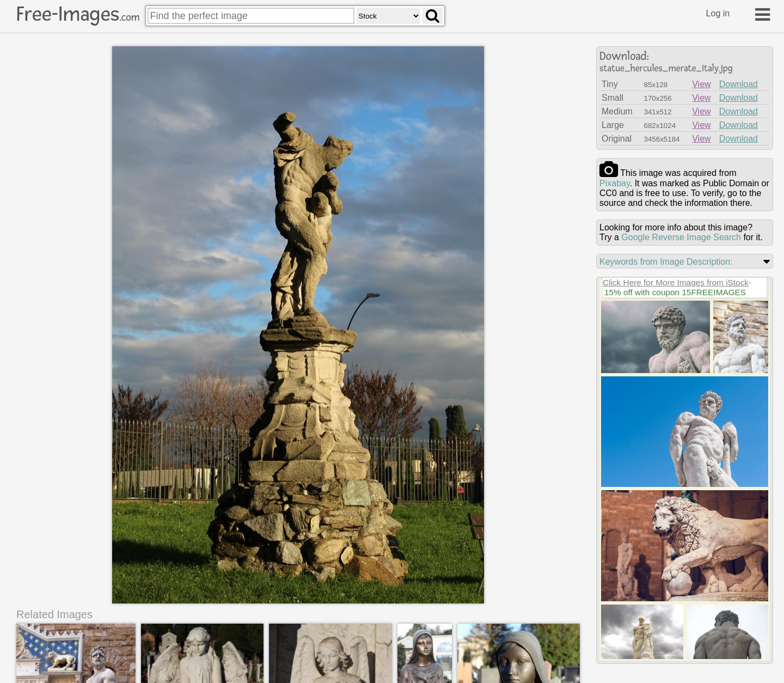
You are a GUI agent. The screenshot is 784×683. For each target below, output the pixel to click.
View (701, 84)
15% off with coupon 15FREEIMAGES (675, 292)
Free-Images (78, 14)
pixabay (615, 183)
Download (739, 84)
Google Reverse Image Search (681, 237)
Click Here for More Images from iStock (676, 282)
